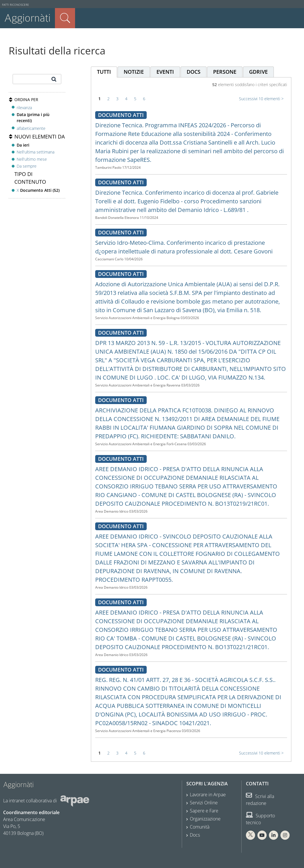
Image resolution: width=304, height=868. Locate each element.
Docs (195, 835)
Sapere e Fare (204, 811)
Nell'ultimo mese (32, 159)
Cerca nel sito (65, 18)
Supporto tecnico (260, 819)
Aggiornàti (27, 18)
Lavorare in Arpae (208, 795)
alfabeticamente (31, 128)
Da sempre (27, 166)
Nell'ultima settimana (36, 152)
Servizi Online (204, 803)
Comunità (200, 827)
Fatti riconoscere (16, 5)
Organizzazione (205, 819)
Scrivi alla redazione (260, 800)
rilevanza (24, 108)
